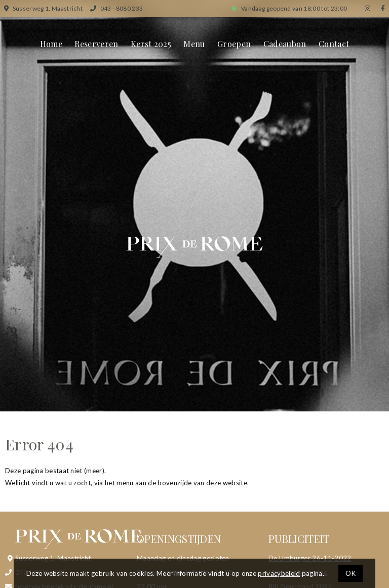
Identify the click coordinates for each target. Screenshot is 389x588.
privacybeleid (279, 573)
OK (351, 573)
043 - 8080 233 (116, 8)
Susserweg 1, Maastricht (43, 8)
